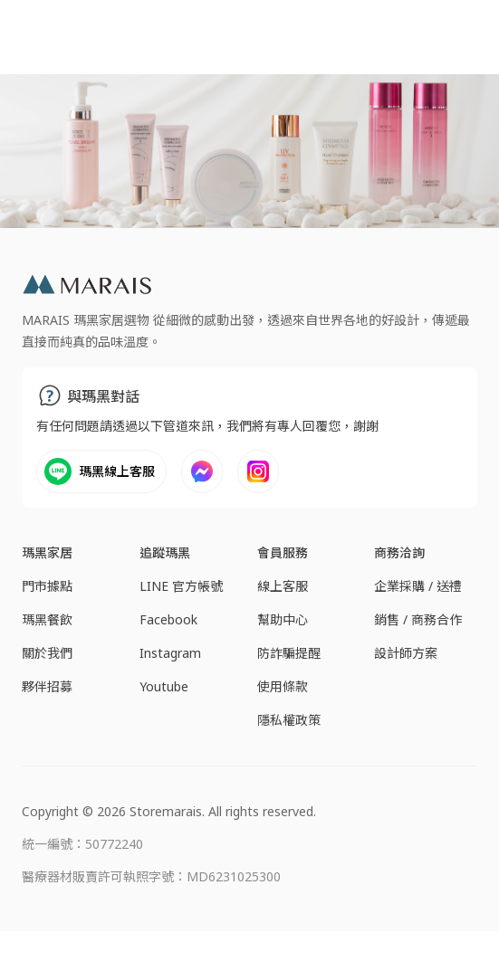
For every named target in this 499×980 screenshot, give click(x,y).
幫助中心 (283, 619)
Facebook (168, 619)
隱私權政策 (289, 720)
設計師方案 (406, 653)
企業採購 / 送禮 (418, 586)
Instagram (170, 653)
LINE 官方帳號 (181, 586)
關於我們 (47, 653)
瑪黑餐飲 (47, 619)
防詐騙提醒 (289, 653)
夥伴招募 (47, 686)
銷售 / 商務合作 (418, 619)
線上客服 (283, 586)
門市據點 (47, 586)
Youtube (164, 686)
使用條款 (283, 686)
